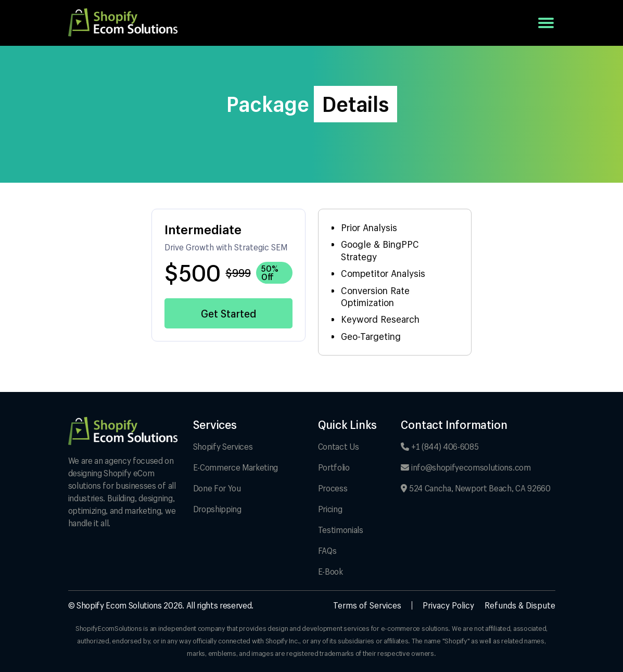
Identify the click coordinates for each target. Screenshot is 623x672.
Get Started (228, 313)
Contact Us (339, 446)
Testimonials (341, 530)
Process (333, 488)
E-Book (330, 571)
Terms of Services (367, 605)
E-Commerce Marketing (236, 467)
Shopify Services (223, 446)
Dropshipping (217, 509)
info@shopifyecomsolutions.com (466, 467)
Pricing (330, 509)
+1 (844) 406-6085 (440, 446)
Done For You (217, 488)
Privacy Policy (448, 605)
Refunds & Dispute (520, 605)
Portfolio (334, 467)
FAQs (327, 550)
